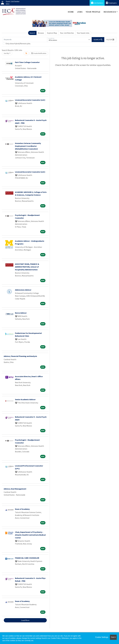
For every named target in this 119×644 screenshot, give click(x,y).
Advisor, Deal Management (15, 489)
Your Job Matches (67, 33)
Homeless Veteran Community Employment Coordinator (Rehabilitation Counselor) (28, 146)
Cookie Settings (102, 637)
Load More (25, 620)
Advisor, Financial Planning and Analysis (20, 356)
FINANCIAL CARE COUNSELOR (27, 558)
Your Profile (93, 12)
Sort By (6, 53)
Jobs (80, 12)
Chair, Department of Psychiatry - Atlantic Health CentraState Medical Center (30, 535)
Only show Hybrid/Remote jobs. (18, 44)
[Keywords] (25, 40)
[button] (110, 40)
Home (71, 12)
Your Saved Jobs (83, 33)
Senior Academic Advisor (25, 399)
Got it (113, 637)
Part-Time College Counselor (27, 62)
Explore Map (52, 33)
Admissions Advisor (23, 290)
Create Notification (39, 53)
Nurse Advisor (21, 313)
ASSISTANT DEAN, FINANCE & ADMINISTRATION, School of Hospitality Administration (27, 267)
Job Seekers (97, 3)
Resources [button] (110, 12)
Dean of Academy (22, 509)
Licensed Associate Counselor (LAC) (30, 100)
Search (32, 33)
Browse (41, 33)
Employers (111, 3)
